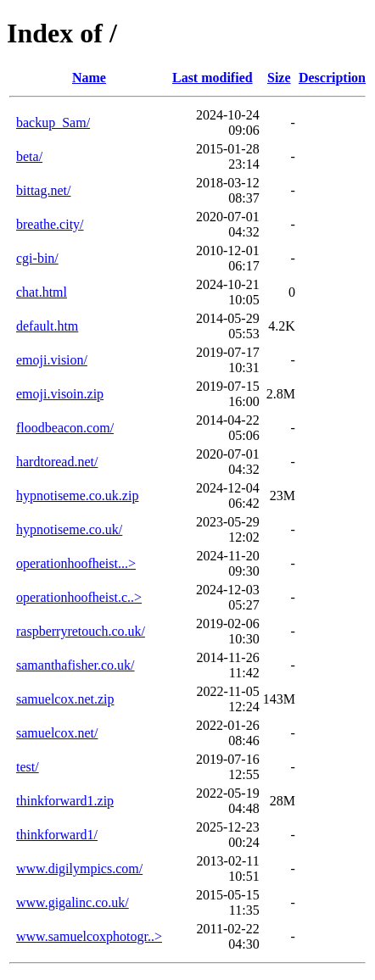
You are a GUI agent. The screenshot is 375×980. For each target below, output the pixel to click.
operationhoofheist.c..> (79, 597)
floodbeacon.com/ (65, 428)
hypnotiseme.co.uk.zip (77, 496)
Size (279, 78)
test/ (28, 767)
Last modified (213, 78)
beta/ (29, 156)
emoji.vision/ (52, 360)
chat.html (42, 292)
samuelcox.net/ (57, 733)
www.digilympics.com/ (79, 869)
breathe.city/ (50, 224)
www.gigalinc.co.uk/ (73, 902)
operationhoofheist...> (76, 563)
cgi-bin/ (37, 258)
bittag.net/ (43, 190)
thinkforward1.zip (65, 801)
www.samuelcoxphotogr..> (89, 936)
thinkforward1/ (57, 835)
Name (89, 78)
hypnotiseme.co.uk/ (69, 529)
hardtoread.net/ (57, 462)
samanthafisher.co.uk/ (76, 665)
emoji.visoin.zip (60, 394)
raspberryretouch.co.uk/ (81, 631)
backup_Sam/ (53, 122)
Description (332, 78)
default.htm (47, 326)
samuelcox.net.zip (65, 699)
